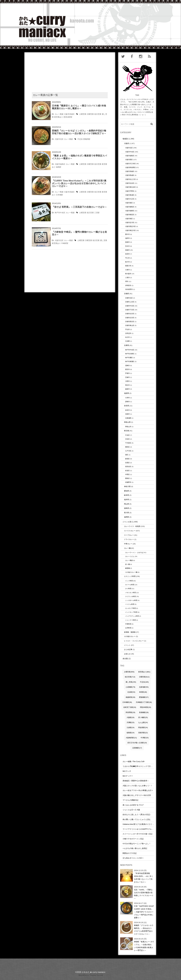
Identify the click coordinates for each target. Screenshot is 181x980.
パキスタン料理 (130, 593)
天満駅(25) (131, 722)
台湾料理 (128, 628)
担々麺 (127, 564)
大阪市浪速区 (69, 114)
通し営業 (104, 240)
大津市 (127, 398)
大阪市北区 (59, 139)
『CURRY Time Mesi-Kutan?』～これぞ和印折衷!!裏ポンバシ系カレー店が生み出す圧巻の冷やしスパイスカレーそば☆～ (79, 183)
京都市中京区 (130, 306)
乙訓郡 (127, 341)
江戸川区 (128, 451)
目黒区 (127, 463)
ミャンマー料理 (130, 620)
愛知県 (127, 491)
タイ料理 (128, 589)
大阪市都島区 (130, 207)
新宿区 (127, 459)
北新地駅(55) (144, 687)
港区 (127, 455)
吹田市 (127, 254)
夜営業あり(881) (144, 672)
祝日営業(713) (130, 677)
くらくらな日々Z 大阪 (131, 810)
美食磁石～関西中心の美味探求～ (136, 781)
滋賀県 (127, 393)
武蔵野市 (128, 482)
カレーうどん (130, 556)
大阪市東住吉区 (130, 187)
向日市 (127, 337)
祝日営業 (98, 114)
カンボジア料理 (130, 608)
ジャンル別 (127, 522)
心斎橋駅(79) (130, 687)
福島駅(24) (131, 733)
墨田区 (127, 447)
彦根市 (127, 402)
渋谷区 (127, 439)
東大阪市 (128, 274)
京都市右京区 (130, 314)
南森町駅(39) (130, 697)
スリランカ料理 (130, 596)
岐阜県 (127, 495)
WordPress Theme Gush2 (90, 975)
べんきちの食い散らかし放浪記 (135, 848)
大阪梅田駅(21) (131, 738)
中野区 (127, 474)
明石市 (127, 385)
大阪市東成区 (130, 195)
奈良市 (127, 410)
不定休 (80, 139)
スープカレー (129, 535)
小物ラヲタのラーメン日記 (133, 839)
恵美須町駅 (68, 117)
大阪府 (127, 143)
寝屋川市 (128, 266)
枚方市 (127, 262)
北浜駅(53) (131, 692)
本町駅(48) (143, 692)
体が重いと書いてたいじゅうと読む (137, 819)
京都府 (127, 294)
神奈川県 (127, 486)
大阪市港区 (129, 203)
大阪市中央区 (130, 152)
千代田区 (128, 443)
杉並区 (127, 471)
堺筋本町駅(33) (145, 707)
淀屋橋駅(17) (137, 748)
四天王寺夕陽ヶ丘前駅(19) (137, 743)
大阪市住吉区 (130, 183)
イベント (127, 645)
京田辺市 (128, 333)
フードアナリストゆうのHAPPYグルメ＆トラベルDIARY (145, 829)
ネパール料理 (130, 585)
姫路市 (127, 389)
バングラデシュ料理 (132, 616)
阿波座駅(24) (143, 727)
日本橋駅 (59, 195)
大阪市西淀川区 (130, 226)
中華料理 (128, 624)
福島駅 (59, 167)
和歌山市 (128, 427)
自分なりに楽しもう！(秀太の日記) (136, 815)
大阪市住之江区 (130, 179)
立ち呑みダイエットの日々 (133, 858)
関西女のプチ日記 (130, 853)
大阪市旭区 (129, 219)
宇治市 (127, 329)
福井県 (127, 500)
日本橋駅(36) (127, 702)
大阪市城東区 (130, 211)
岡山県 (127, 504)
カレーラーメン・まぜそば (134, 552)
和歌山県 (127, 422)
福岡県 (127, 517)
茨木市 (127, 246)
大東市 (127, 270)
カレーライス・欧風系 (132, 526)
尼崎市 (127, 365)
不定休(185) (144, 682)
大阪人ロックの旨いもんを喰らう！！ (138, 786)
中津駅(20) (145, 738)
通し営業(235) (131, 682)
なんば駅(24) (143, 722)
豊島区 (127, 478)
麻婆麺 (127, 568)
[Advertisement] (70, 70)
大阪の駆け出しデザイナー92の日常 (137, 795)
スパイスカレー (130, 531)
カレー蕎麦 (59, 114)
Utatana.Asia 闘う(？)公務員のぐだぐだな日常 (141, 824)
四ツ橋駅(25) (143, 717)
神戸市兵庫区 (130, 354)
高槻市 (127, 250)
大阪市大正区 (130, 199)
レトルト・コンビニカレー (134, 641)
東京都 (127, 431)
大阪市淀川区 (130, 222)
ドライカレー (129, 539)
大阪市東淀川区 (130, 230)
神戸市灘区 (129, 358)
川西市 (127, 381)
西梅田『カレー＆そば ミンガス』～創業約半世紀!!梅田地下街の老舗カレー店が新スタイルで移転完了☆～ (79, 132)
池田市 (127, 238)
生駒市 (127, 414)
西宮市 (127, 369)
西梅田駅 (87, 139)
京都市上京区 (130, 302)
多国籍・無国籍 (130, 632)
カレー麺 (127, 548)
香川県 (127, 513)
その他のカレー (130, 636)
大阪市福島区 (60, 164)
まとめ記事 (128, 649)
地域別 (125, 139)
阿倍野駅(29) (130, 712)
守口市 (127, 258)
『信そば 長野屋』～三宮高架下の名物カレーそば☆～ (79, 207)
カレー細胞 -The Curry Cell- (134, 761)
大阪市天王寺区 (130, 164)
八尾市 (127, 278)
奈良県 (127, 406)
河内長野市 (129, 289)
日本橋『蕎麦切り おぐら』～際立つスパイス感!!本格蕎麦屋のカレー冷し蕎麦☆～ (79, 107)
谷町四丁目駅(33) (130, 707)
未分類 (125, 659)
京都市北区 (129, 298)
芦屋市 (127, 373)
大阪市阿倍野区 (130, 167)
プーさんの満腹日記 (130, 800)
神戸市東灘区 (130, 361)
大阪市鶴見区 (130, 215)
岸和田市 (128, 285)
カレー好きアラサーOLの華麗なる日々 (138, 790)
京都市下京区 (130, 310)
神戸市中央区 (60, 213)
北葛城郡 (128, 418)
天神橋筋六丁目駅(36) (144, 702)
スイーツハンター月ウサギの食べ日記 (138, 834)
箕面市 (127, 242)
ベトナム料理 (130, 604)
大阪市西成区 (130, 175)
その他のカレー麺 (131, 572)
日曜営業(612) (144, 677)
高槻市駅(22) (143, 733)
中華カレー (128, 544)
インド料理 (129, 581)
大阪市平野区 (130, 191)
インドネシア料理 (131, 612)
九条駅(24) (131, 727)
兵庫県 (127, 345)
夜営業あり (59, 117)
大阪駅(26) (131, 717)
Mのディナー (128, 776)
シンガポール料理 (131, 600)
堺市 (127, 281)
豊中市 (127, 234)
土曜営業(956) (129, 672)
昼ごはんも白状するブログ (133, 805)
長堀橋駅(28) (144, 712)
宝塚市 (127, 377)
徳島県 (127, 508)
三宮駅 (97, 213)
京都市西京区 (130, 321)
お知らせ (127, 654)
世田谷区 (128, 467)
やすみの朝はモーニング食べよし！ (137, 844)
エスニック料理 (130, 576)
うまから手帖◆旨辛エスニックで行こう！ (139, 766)
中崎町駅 (65, 243)
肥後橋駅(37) (144, 697)
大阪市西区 (129, 160)
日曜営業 (90, 114)
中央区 (127, 435)
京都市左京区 (130, 318)
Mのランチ (127, 771)
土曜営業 (83, 114)
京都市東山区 (130, 325)
